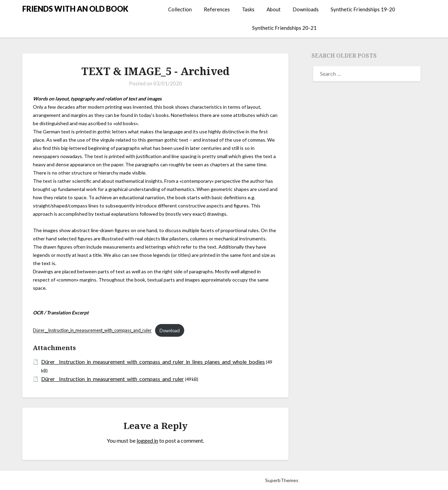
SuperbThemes (282, 480)
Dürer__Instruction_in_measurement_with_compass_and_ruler (92, 331)
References (217, 9)
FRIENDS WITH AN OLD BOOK (75, 9)
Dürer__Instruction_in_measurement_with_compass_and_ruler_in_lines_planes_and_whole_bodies (153, 362)
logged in (147, 440)
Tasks (248, 9)
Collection (180, 9)
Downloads (306, 9)
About (274, 9)
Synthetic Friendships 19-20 (363, 9)
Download (170, 331)
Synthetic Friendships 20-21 (284, 28)
